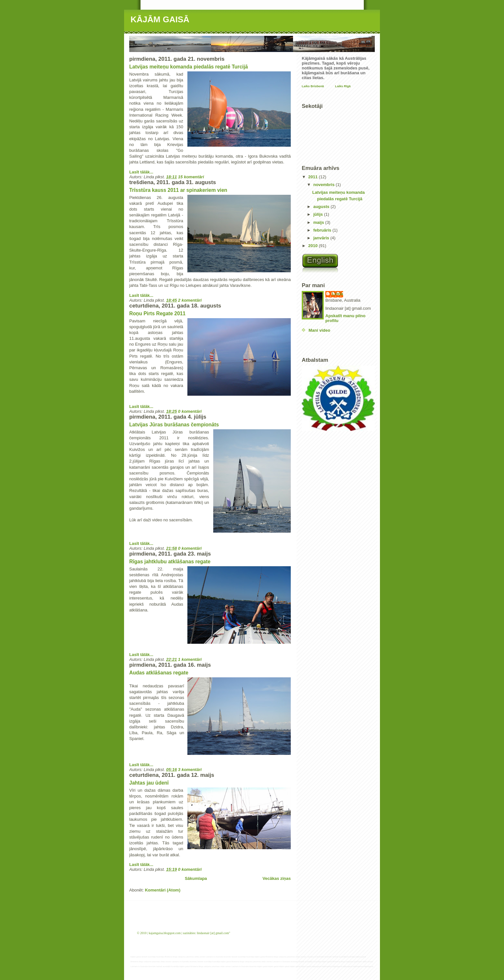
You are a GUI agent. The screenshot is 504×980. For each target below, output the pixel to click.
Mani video (319, 330)
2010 (314, 246)
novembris (325, 185)
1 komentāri (190, 659)
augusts (322, 207)
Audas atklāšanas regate (159, 673)
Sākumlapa (196, 878)
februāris (323, 230)
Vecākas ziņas (277, 878)
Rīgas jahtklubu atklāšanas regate (170, 562)
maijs (319, 222)
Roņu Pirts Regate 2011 (157, 313)
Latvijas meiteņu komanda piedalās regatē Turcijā (189, 67)
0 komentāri (190, 411)
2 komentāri (190, 300)
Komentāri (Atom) (163, 890)
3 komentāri (190, 770)
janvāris (322, 238)
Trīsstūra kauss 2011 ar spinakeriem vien (178, 190)
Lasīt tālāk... (141, 172)
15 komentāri (191, 177)
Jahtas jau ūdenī (149, 783)
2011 (314, 177)
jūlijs (319, 214)
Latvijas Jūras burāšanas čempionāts (174, 425)
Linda (337, 294)
